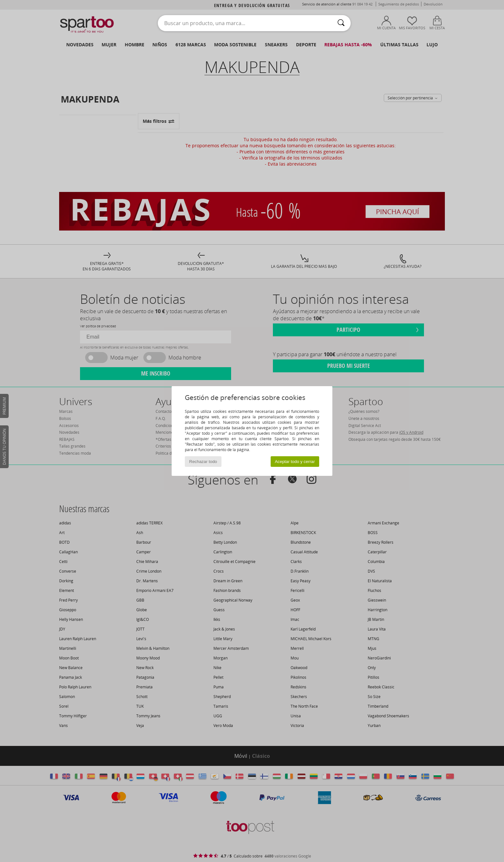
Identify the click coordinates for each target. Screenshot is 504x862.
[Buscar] (341, 23)
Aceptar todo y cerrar (295, 462)
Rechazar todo (203, 462)
